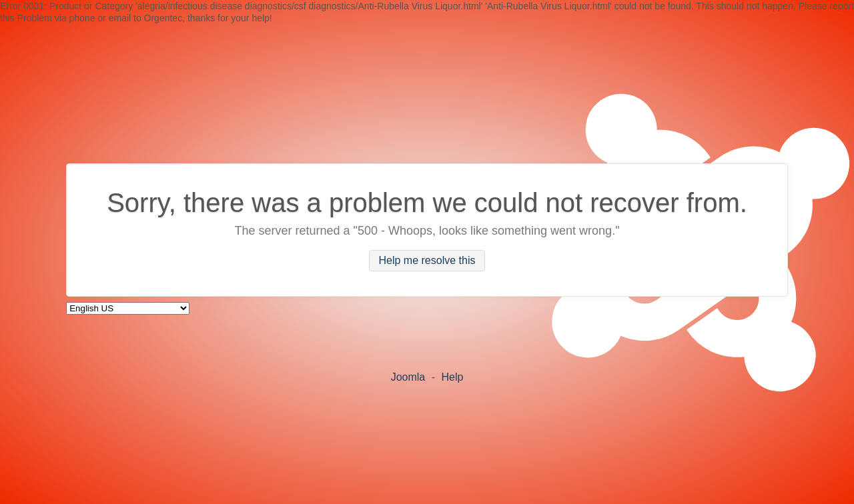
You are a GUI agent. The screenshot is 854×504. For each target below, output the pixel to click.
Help (452, 377)
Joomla (408, 377)
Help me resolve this (427, 261)
